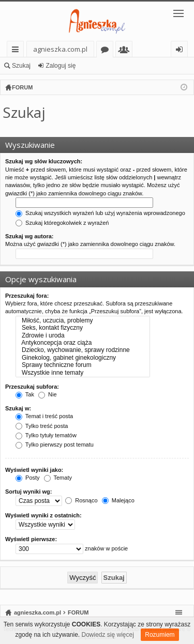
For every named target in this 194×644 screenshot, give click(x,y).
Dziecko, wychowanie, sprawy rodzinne (83, 350)
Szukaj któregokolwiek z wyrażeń (62, 223)
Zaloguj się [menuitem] (181, 51)
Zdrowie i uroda (83, 335)
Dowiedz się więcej (108, 635)
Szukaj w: (18, 408)
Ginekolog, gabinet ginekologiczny (83, 358)
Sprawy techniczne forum (83, 365)
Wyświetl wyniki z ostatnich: (43, 515)
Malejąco (118, 500)
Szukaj (21, 66)
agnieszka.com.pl (60, 49)
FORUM (78, 612)
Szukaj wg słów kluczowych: (44, 161)
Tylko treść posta (42, 426)
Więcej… (17, 51)
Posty (28, 478)
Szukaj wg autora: (29, 236)
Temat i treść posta (44, 416)
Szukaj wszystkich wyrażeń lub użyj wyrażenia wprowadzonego (100, 213)
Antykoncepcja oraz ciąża (83, 343)
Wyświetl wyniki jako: (34, 470)
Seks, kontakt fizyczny (83, 328)
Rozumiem (160, 635)
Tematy (58, 478)
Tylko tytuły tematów (46, 435)
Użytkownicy (126, 51)
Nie (48, 394)
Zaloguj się (61, 66)
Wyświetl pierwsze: (31, 539)
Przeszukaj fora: (27, 296)
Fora (107, 51)
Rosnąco (81, 500)
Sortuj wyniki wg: (28, 492)
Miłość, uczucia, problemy (83, 320)
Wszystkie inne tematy (83, 373)
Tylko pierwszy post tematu (55, 444)
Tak (25, 394)
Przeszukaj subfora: (32, 387)
